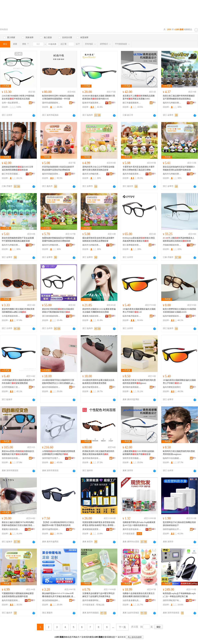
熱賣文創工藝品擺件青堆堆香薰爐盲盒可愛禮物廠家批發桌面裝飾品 (179, 97)
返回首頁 (122, 637)
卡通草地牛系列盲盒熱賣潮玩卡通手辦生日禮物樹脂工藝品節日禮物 (139, 168)
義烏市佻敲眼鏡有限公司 (51, 387)
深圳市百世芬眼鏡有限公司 (132, 458)
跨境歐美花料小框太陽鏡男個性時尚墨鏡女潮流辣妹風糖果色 (98, 453)
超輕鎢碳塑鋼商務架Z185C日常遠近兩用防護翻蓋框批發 (18, 168)
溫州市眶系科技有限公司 (92, 458)
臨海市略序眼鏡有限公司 (132, 316)
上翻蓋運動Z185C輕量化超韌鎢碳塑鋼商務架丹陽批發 (138, 453)
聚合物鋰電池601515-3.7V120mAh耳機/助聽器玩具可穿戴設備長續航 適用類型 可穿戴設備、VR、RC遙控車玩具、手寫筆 (59, 595)
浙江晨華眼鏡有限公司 (132, 245)
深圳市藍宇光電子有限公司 (51, 458)
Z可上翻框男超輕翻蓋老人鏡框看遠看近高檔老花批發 (179, 239)
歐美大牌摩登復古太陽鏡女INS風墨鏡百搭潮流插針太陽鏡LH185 (179, 311)
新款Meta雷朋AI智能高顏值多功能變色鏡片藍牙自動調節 (18, 453)
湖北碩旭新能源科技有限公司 (51, 600)
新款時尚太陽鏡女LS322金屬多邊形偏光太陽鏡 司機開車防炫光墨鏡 (99, 311)
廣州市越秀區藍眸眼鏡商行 (51, 529)
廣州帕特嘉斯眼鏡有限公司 (132, 387)
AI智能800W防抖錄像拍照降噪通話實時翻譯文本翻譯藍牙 (59, 453)
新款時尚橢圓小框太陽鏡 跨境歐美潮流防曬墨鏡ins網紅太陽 (18, 311)
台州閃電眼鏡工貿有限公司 (11, 387)
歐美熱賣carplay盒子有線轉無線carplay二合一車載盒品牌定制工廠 (179, 595)
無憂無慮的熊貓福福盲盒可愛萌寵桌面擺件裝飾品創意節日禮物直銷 (58, 239)
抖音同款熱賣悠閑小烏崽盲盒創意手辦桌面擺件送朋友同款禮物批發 (58, 168)
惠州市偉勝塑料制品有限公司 (92, 600)
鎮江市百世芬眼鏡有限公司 (11, 174)
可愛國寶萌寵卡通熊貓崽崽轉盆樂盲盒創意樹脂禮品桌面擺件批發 (18, 595)
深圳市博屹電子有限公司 (172, 600)
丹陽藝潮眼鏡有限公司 (172, 245)
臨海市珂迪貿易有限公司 (92, 103)
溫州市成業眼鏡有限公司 (51, 103)
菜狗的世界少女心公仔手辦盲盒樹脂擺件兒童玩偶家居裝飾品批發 (98, 168)
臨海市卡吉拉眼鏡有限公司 (172, 458)
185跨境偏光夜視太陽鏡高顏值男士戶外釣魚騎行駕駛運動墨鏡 (18, 382)
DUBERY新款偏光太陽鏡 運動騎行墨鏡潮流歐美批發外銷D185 (99, 97)
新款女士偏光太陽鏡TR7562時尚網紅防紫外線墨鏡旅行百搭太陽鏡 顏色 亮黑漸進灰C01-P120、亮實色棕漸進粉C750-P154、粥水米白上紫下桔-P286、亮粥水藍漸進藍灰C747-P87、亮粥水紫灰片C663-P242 (18, 524)
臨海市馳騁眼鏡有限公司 (172, 316)
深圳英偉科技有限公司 (11, 458)
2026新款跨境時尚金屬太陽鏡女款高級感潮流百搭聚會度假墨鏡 (98, 382)
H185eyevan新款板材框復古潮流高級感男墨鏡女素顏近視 (139, 239)
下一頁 (122, 627)
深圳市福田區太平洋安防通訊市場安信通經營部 (172, 529)
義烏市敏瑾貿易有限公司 (92, 387)
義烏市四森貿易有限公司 (51, 174)
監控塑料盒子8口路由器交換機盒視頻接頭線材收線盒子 (179, 524)
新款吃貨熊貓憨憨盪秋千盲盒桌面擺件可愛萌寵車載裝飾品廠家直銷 (18, 239)
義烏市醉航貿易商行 (172, 387)
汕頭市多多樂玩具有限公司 (132, 600)
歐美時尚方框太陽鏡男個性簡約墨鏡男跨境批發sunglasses (179, 453)
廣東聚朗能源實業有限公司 (92, 529)
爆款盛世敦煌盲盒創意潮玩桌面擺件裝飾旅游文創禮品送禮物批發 (98, 239)
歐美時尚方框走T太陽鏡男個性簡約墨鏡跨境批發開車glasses (139, 382)
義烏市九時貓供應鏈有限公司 (172, 103)
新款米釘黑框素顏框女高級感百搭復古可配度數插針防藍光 (58, 311)
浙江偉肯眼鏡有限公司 (51, 316)
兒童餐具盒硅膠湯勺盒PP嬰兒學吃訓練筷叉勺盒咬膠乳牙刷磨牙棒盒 (98, 595)
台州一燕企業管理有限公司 (11, 103)
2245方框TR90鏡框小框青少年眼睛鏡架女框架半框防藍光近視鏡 (18, 97)
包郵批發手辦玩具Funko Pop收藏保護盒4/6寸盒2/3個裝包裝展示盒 (139, 524)
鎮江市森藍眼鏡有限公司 (132, 103)
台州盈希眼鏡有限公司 (11, 316)
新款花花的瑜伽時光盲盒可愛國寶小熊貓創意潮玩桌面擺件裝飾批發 (179, 168)
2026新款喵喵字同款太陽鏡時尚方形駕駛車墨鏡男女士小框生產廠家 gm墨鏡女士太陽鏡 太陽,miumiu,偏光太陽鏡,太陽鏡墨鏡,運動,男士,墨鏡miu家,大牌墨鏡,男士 (59, 382)
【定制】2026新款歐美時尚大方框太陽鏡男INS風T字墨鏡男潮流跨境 (58, 524)
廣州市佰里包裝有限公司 (132, 529)
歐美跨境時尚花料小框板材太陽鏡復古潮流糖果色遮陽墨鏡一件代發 (58, 97)
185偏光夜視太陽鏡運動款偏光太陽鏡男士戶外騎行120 (139, 311)
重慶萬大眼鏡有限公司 (92, 316)
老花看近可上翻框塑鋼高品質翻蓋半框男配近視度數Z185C (139, 97)
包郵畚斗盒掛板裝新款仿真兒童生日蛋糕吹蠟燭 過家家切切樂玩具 (139, 595)
